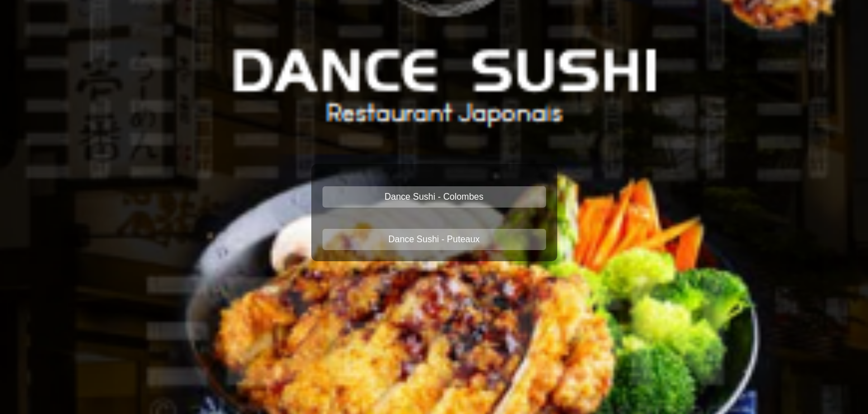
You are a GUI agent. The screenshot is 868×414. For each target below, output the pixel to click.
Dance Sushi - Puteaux (434, 239)
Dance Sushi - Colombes (434, 197)
